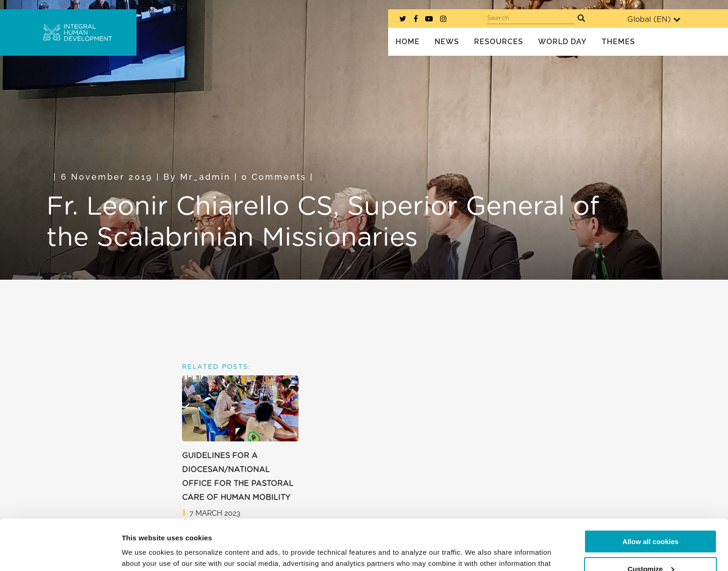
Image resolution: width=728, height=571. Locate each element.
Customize (651, 521)
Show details (143, 553)
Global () (654, 19)
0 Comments (274, 177)
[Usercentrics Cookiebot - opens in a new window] (60, 553)
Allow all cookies (651, 494)
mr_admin (205, 177)
